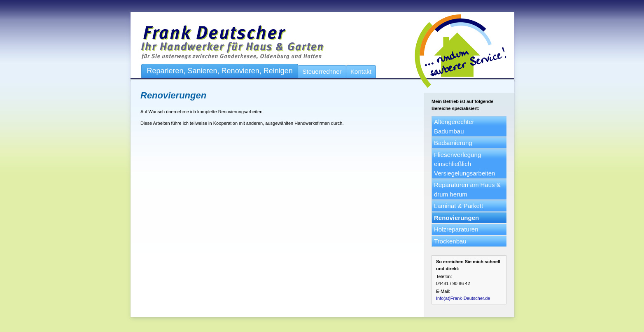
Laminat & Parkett (458, 206)
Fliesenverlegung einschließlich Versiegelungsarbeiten (464, 164)
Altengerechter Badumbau (454, 126)
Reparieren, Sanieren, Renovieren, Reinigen (220, 71)
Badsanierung (453, 143)
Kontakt (361, 71)
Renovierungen (456, 218)
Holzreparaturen (456, 229)
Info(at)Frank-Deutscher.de (463, 298)
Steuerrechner (322, 71)
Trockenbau (450, 241)
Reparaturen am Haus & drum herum (467, 189)
